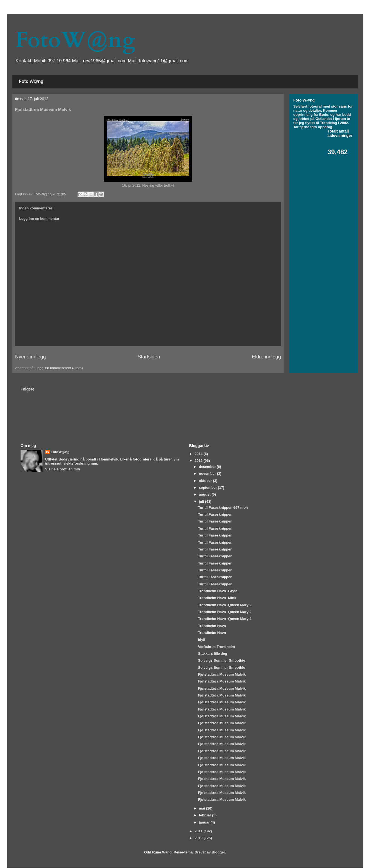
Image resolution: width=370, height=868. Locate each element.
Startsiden (149, 357)
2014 (199, 454)
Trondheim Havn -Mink (217, 598)
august (205, 494)
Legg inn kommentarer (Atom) (59, 368)
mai (203, 808)
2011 (199, 831)
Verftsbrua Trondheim (216, 647)
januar (205, 822)
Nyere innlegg (30, 357)
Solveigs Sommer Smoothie (221, 660)
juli (202, 502)
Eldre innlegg (266, 357)
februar (206, 815)
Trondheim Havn (212, 626)
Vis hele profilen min (63, 469)
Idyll (201, 640)
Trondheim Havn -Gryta (218, 591)
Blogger (218, 852)
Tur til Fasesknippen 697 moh (223, 508)
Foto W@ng (31, 81)
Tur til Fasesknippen (215, 514)
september (208, 488)
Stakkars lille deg (212, 654)
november (208, 474)
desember (208, 467)
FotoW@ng (75, 40)
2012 (199, 461)
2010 (199, 838)
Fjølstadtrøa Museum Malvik (222, 674)
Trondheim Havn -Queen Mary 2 (225, 605)
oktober (206, 481)
